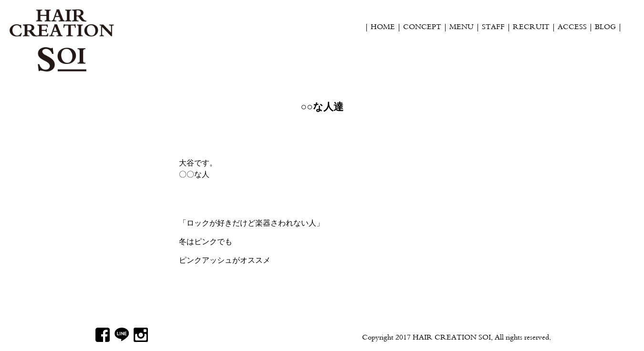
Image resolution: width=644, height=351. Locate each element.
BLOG (605, 28)
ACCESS (572, 28)
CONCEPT (422, 28)
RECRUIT (531, 28)
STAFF (493, 28)
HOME (383, 28)
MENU (462, 28)
